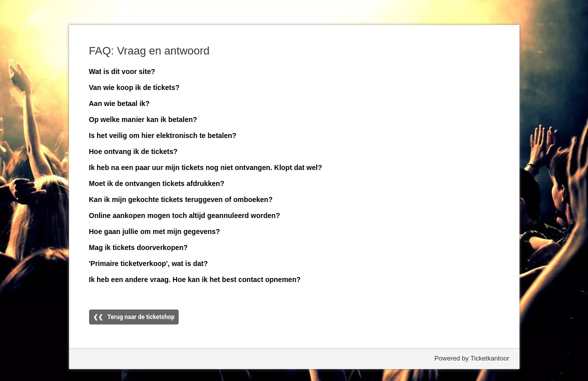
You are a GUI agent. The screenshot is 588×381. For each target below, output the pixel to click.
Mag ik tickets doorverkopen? (139, 247)
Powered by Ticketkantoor (472, 358)
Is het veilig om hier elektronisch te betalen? (163, 135)
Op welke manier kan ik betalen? (143, 119)
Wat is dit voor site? (122, 71)
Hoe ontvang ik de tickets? (133, 151)
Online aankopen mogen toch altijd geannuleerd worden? (185, 215)
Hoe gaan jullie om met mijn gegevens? (155, 231)
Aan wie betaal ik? (119, 103)
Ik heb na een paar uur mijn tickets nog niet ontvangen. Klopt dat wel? (206, 167)
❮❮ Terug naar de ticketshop (134, 317)
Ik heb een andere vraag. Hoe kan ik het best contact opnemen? (195, 279)
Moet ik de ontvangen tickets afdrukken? (157, 183)
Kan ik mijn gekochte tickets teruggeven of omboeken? (181, 199)
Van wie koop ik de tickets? (134, 87)
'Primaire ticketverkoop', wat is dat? (149, 263)
